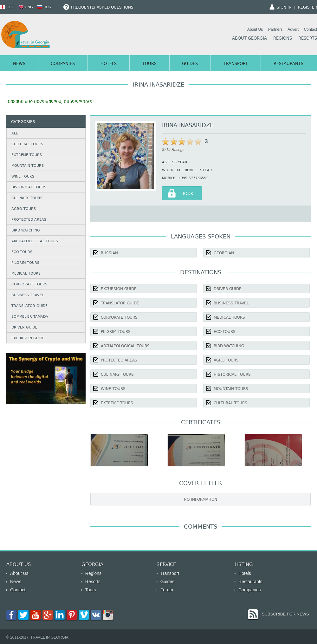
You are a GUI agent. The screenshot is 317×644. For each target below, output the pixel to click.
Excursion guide (28, 338)
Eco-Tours (22, 252)
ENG (26, 7)
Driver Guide (24, 328)
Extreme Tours (27, 155)
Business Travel (28, 295)
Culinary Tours (27, 198)
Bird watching (26, 231)
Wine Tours (23, 177)
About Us (255, 29)
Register (307, 8)
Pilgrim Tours (25, 263)
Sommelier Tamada (30, 317)
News (19, 64)
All (15, 134)
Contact (311, 29)
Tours (149, 64)
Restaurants (288, 64)
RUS (44, 7)
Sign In (284, 8)
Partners (275, 29)
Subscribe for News (285, 614)
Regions (283, 39)
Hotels (109, 64)
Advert (293, 29)
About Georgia (249, 39)
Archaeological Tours (35, 241)
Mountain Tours (28, 166)
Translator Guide (29, 306)
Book (187, 194)
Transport (236, 64)
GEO (7, 7)
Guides (190, 64)
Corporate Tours (29, 285)
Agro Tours (24, 209)
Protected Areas (29, 220)
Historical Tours (29, 188)
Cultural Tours (27, 144)
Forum (167, 590)
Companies (63, 64)
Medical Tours (26, 274)
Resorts (308, 39)
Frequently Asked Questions (98, 8)
